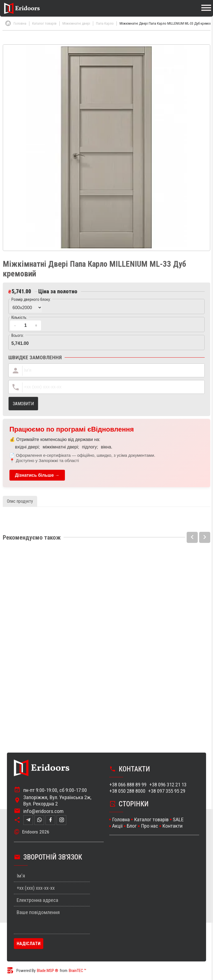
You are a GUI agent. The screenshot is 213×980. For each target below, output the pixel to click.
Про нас (149, 826)
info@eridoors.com (43, 811)
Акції (117, 826)
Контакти (172, 826)
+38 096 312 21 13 (168, 785)
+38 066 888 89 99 (128, 785)
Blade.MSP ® (48, 971)
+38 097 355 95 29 (167, 792)
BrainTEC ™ (78, 971)
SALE (178, 820)
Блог (132, 826)
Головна (121, 820)
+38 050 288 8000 (127, 792)
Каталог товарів (151, 820)
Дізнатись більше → (37, 475)
